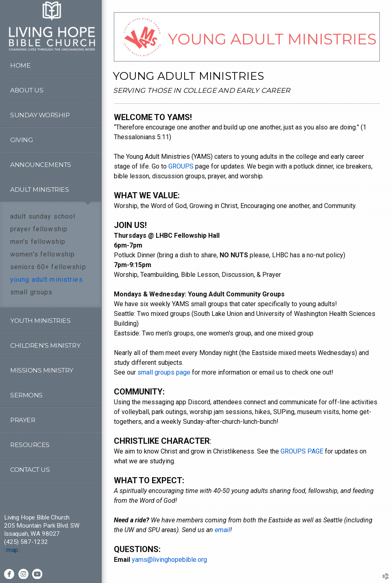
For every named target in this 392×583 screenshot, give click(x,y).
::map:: (12, 550)
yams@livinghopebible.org (169, 560)
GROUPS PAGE (302, 451)
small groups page (164, 372)
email (222, 530)
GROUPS (181, 166)
